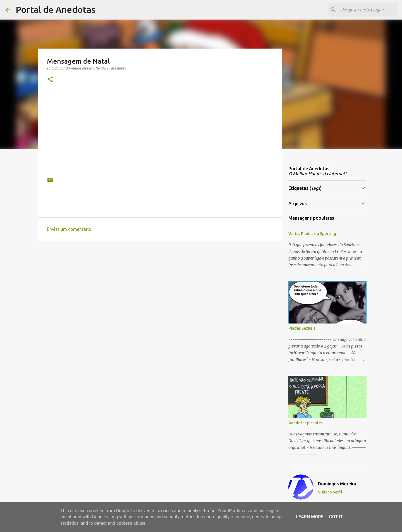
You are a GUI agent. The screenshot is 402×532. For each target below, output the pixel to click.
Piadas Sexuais (302, 328)
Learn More (310, 517)
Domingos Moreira (337, 484)
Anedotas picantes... (307, 423)
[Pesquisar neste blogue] (368, 10)
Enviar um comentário (69, 229)
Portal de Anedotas (56, 9)
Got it (336, 517)
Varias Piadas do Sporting (312, 234)
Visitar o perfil (330, 492)
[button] (50, 80)
